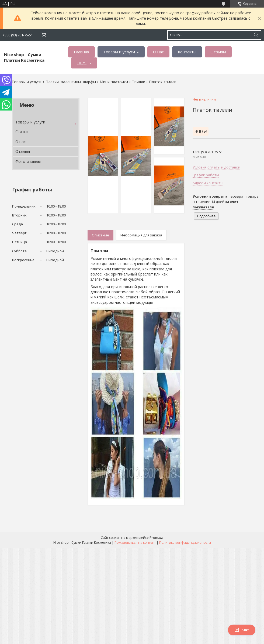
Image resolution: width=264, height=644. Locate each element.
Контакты (187, 52)
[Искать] (256, 35)
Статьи (22, 132)
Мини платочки (114, 82)
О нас (158, 52)
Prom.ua (156, 538)
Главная (81, 52)
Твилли (139, 82)
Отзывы (218, 52)
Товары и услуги (119, 52)
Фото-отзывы (28, 161)
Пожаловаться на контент (135, 543)
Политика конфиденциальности (185, 543)
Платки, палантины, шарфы (71, 82)
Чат (242, 630)
